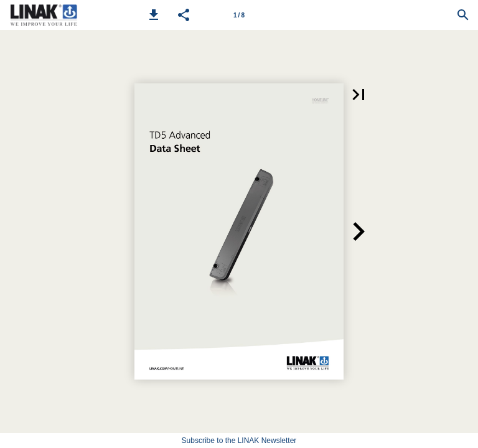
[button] (154, 15)
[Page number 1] (239, 15)
